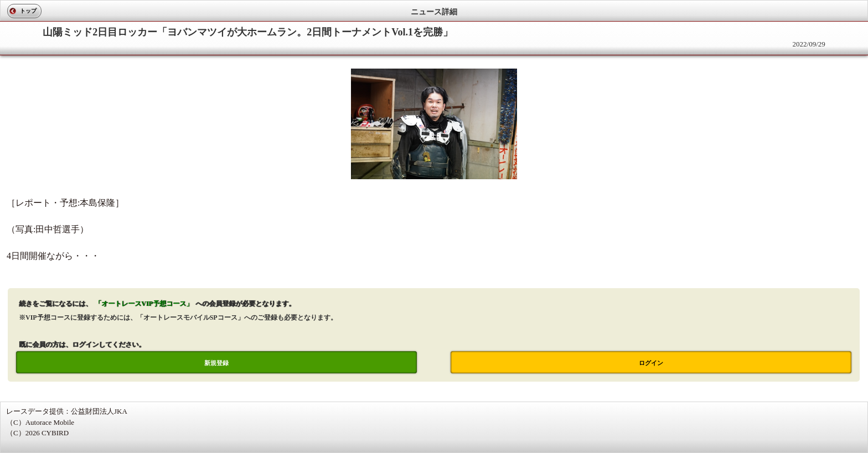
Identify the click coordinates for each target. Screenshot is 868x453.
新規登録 (216, 363)
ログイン (651, 363)
